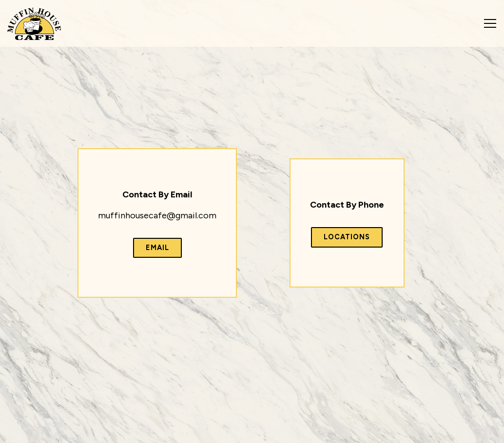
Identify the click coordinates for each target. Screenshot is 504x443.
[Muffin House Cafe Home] (34, 23)
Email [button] (157, 248)
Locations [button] (347, 237)
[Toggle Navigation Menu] (490, 23)
